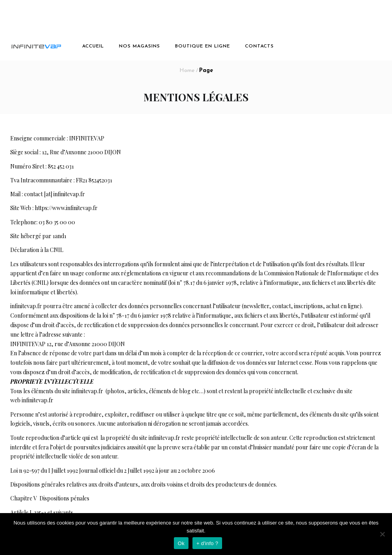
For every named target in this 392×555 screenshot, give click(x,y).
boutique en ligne (203, 46)
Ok (181, 543)
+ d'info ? (207, 543)
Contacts (259, 46)
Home (187, 71)
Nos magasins (139, 46)
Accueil (93, 46)
